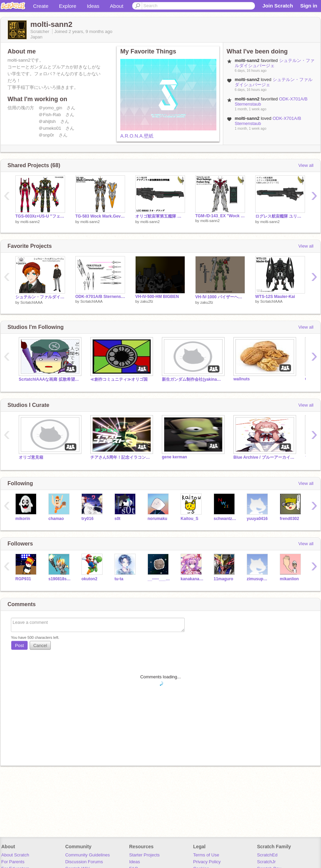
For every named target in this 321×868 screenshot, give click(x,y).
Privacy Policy (207, 862)
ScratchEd (267, 855)
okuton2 (89, 579)
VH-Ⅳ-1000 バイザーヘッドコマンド (220, 297)
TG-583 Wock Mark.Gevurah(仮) (100, 216)
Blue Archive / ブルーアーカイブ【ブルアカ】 (264, 457)
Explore (68, 6)
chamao (56, 519)
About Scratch (15, 855)
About (117, 6)
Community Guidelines (87, 855)
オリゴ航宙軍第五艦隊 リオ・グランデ (160, 216)
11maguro (223, 579)
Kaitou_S (189, 519)
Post (19, 645)
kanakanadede (192, 579)
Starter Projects (144, 855)
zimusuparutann (258, 579)
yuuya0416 (257, 519)
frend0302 (289, 519)
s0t (117, 519)
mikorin (23, 519)
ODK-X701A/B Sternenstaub (100, 297)
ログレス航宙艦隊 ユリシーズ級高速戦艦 (280, 216)
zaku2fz (147, 301)
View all (306, 165)
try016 (87, 519)
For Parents (13, 862)
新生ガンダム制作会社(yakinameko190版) (193, 379)
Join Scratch (278, 6)
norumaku (157, 519)
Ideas (93, 6)
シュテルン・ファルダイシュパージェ (40, 297)
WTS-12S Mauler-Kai (275, 297)
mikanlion (289, 579)
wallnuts (242, 379)
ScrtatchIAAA (32, 302)
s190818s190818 (60, 579)
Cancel (40, 645)
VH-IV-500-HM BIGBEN (157, 297)
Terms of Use (206, 855)
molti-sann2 (30, 222)
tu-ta (119, 579)
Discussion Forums (84, 862)
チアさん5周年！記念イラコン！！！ (121, 457)
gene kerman (174, 457)
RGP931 (23, 579)
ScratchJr (266, 862)
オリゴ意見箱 (31, 457)
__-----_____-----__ (159, 579)
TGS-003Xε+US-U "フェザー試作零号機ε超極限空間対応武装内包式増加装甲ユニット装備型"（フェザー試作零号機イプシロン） (40, 216)
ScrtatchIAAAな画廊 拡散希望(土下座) (49, 379)
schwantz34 (225, 519)
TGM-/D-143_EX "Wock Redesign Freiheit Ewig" (220, 216)
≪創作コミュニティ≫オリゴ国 (119, 379)
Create (41, 6)
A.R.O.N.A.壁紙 (137, 136)
